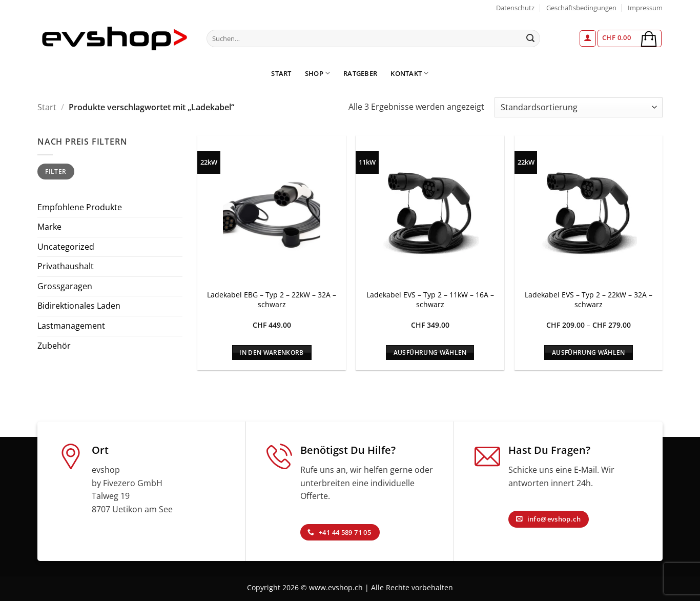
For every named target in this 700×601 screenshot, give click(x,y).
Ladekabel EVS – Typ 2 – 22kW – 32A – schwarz (589, 300)
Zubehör (54, 346)
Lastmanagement (71, 326)
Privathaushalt (66, 266)
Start (281, 73)
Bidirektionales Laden (79, 306)
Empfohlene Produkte (80, 207)
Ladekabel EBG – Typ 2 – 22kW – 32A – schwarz (272, 300)
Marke (49, 227)
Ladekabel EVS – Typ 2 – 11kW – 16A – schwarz (430, 300)
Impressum (645, 8)
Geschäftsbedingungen (581, 8)
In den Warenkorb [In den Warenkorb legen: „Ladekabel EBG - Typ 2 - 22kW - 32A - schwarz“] (272, 353)
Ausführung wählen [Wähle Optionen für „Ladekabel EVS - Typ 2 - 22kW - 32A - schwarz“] (589, 353)
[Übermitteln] (531, 38)
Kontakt (409, 73)
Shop (317, 73)
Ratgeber (360, 73)
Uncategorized (66, 247)
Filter (56, 171)
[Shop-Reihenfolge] (579, 107)
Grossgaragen (65, 286)
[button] (588, 38)
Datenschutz (515, 8)
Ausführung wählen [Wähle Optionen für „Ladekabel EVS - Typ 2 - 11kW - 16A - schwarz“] (430, 353)
